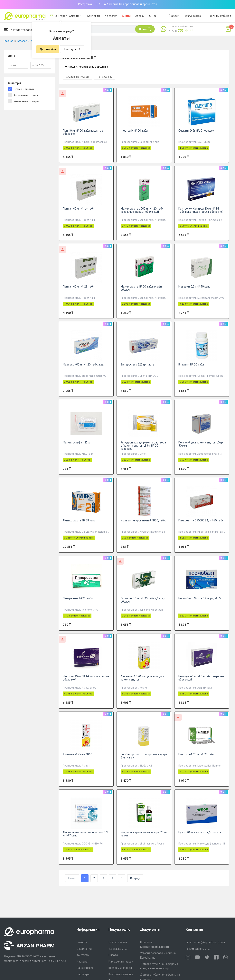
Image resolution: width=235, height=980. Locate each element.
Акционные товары (78, 81)
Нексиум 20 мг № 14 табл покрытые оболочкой (86, 682)
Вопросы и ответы (120, 968)
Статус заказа (193, 16)
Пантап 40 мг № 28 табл (79, 290)
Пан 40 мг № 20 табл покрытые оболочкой (83, 136)
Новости (82, 942)
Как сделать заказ (121, 961)
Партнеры (83, 974)
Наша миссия (85, 968)
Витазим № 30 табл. (191, 368)
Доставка (111, 16)
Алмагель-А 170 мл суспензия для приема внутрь (142, 682)
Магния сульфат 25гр (76, 446)
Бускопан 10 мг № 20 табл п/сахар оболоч (143, 604)
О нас (153, 16)
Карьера (82, 961)
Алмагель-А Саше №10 (77, 758)
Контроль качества (121, 974)
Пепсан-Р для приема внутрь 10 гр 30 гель (201, 448)
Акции (126, 16)
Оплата (113, 955)
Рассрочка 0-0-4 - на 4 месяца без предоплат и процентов (117, 4)
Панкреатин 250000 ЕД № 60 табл (201, 524)
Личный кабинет (221, 16)
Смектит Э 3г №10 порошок (196, 134)
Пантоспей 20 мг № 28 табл (196, 758)
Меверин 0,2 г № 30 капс (194, 290)
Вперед (135, 882)
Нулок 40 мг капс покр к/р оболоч (200, 836)
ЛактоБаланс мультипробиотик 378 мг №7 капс (86, 838)
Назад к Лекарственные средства (88, 71)
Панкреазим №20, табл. (78, 602)
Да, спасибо (48, 49)
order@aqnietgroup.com (209, 942)
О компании (84, 949)
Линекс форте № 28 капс (79, 524)
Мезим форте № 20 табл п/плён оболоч (141, 292)
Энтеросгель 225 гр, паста (137, 368)
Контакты (94, 16)
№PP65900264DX (28, 956)
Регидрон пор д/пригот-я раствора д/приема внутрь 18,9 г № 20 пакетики (143, 449)
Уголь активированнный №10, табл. (143, 524)
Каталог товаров (19, 30)
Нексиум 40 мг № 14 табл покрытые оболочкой (201, 682)
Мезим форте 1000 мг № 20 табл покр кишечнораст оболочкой (142, 214)
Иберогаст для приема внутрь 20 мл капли (144, 838)
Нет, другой (72, 49)
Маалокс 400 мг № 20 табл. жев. (83, 368)
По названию (104, 81)
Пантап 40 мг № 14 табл (79, 212)
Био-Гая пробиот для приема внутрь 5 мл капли (144, 760)
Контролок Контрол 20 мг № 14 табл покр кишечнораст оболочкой (201, 214)
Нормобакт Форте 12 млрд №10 (199, 602)
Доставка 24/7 (118, 949)
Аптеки (140, 16)
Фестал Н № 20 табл (134, 134)
